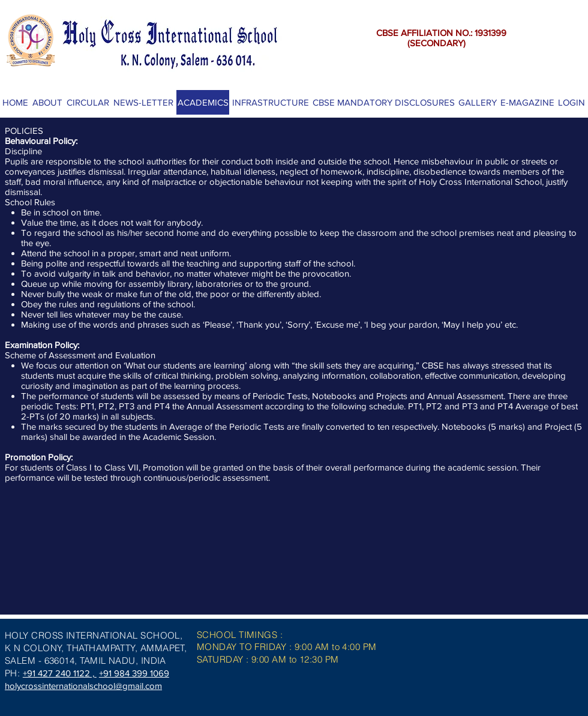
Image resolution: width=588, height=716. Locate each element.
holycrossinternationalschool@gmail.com (83, 686)
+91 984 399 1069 (134, 673)
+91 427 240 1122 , (60, 673)
